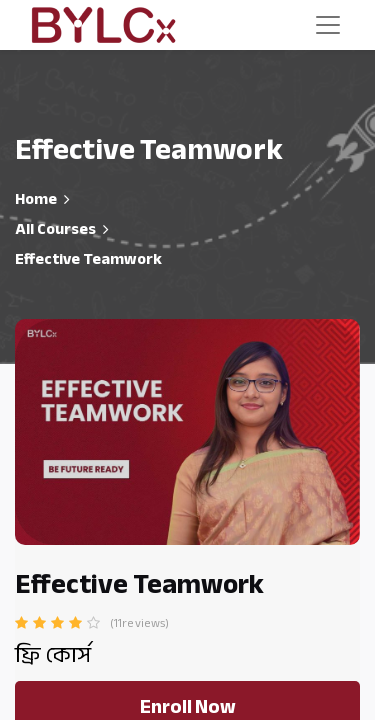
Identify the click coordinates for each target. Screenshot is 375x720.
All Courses (55, 229)
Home (36, 199)
